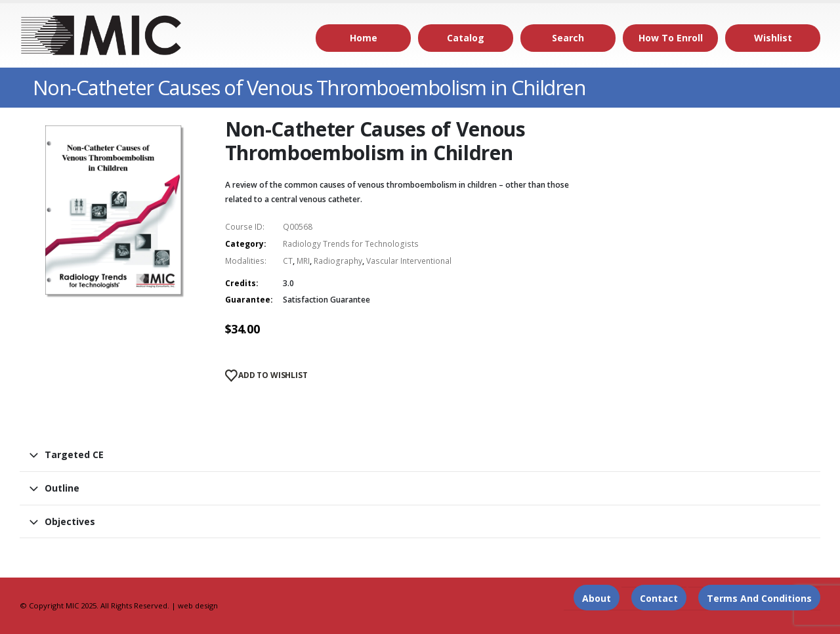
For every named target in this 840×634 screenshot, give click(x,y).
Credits (241, 283)
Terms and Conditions (759, 598)
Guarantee (248, 300)
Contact (659, 598)
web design (198, 605)
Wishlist (773, 38)
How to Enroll (671, 38)
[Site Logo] (102, 35)
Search (568, 38)
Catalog (466, 38)
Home (364, 38)
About (597, 598)
